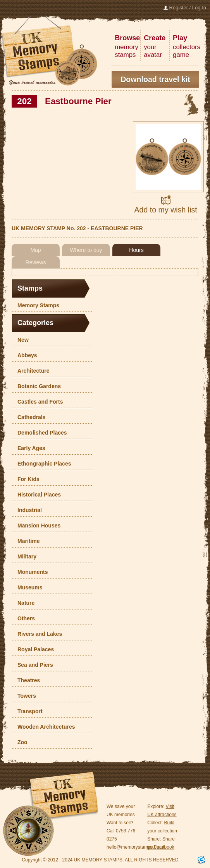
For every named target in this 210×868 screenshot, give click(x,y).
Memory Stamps (36, 305)
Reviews (36, 262)
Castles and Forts (38, 402)
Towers (25, 696)
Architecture (31, 371)
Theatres (27, 680)
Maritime (27, 541)
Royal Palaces (34, 649)
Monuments (31, 572)
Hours (136, 250)
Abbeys (25, 355)
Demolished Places (40, 433)
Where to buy (86, 250)
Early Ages (29, 448)
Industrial (28, 510)
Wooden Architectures (44, 727)
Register (179, 8)
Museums (28, 587)
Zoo (21, 742)
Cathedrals (29, 417)
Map (35, 250)
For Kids (27, 479)
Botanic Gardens (37, 386)
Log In (199, 8)
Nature (24, 603)
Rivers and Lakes (38, 634)
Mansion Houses (37, 526)
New (21, 340)
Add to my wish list (166, 210)
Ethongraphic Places (42, 464)
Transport (28, 711)
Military (25, 556)
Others (24, 618)
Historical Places (37, 495)
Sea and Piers (33, 665)
